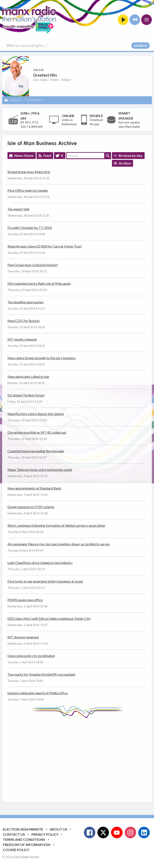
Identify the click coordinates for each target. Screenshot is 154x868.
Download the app (96, 122)
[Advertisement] (81, 757)
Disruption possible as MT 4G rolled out (37, 432)
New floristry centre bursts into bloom (36, 414)
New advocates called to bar (28, 376)
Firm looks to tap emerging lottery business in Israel (45, 581)
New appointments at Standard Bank (34, 488)
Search (141, 45)
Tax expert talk (18, 209)
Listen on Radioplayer (69, 122)
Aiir (37, 857)
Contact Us (14, 834)
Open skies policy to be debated (31, 656)
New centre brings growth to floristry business (42, 358)
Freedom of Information (26, 845)
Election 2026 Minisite (23, 829)
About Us (58, 829)
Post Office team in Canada (28, 190)
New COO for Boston (23, 321)
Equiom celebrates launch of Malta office (38, 693)
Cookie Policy (16, 850)
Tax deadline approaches (26, 302)
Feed (47, 155)
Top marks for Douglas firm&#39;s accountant (41, 674)
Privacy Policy (45, 834)
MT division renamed (23, 637)
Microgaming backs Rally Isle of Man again (39, 283)
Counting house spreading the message (36, 451)
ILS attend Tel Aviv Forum (26, 395)
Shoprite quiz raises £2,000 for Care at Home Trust (45, 246)
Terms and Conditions (24, 839)
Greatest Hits (45, 75)
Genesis (16, 100)
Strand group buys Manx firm (29, 172)
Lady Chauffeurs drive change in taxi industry (40, 563)
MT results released (22, 339)
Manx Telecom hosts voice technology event (40, 470)
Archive (125, 163)
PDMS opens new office (25, 600)
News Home (24, 155)
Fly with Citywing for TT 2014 (30, 228)
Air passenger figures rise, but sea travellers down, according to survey (59, 544)
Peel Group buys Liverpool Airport (33, 265)
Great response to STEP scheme (31, 507)
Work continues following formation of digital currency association (56, 525)
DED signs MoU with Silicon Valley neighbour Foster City (49, 618)
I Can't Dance (34, 100)
